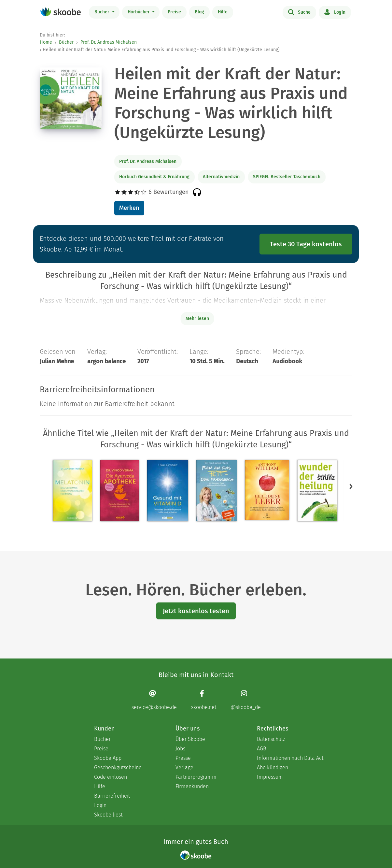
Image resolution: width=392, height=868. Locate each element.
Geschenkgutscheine (118, 767)
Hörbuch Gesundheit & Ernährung (154, 177)
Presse (183, 758)
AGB (262, 749)
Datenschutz (271, 739)
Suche (299, 12)
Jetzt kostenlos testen (196, 611)
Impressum (270, 777)
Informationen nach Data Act (290, 758)
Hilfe (223, 12)
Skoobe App (108, 758)
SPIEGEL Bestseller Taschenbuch (287, 177)
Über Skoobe (190, 739)
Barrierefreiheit (112, 796)
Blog (199, 12)
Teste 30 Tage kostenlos (306, 244)
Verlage (184, 767)
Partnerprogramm (196, 777)
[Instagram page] (246, 700)
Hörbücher (139, 12)
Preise (174, 12)
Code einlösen (111, 777)
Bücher (103, 12)
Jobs (180, 749)
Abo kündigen (273, 767)
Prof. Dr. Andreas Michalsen (109, 42)
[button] (351, 486)
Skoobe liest (108, 815)
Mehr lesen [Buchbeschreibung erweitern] (197, 318)
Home (46, 42)
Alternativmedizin (221, 177)
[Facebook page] (204, 700)
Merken (129, 208)
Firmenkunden (192, 786)
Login (335, 12)
